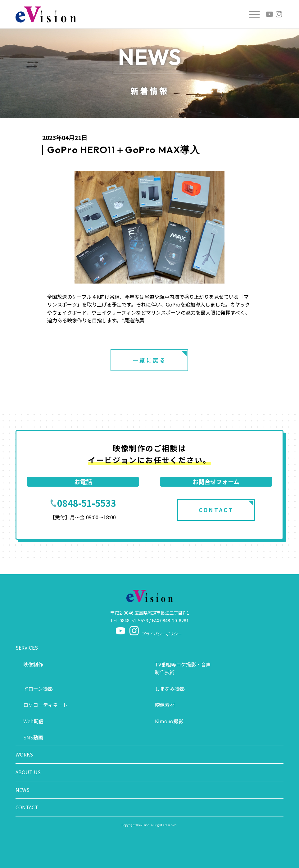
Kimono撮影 (169, 721)
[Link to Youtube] (270, 14)
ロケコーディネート (45, 705)
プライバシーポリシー (162, 634)
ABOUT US (28, 772)
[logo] (46, 14)
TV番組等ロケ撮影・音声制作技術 (183, 668)
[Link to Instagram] (279, 14)
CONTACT (216, 510)
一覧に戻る (150, 360)
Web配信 (33, 721)
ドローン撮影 (38, 688)
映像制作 (33, 664)
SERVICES (27, 648)
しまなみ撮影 (170, 688)
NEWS (23, 790)
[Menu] (251, 14)
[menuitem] (251, 14)
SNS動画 (33, 737)
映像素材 (165, 705)
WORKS (24, 754)
